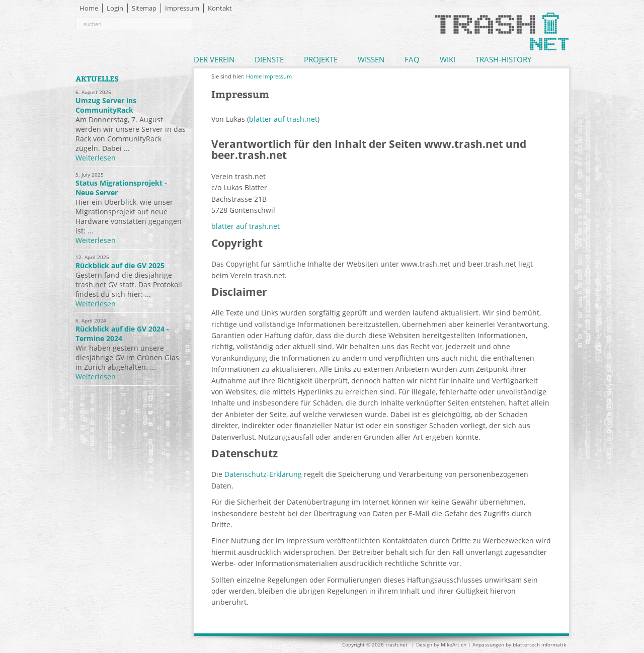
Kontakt (220, 8)
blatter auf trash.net (283, 119)
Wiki (448, 59)
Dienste (269, 59)
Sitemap (144, 8)
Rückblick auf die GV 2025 (120, 265)
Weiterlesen (96, 158)
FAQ (412, 59)
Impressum (182, 8)
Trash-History (503, 59)
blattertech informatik (539, 644)
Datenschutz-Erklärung (263, 474)
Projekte (321, 59)
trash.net (396, 644)
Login (115, 8)
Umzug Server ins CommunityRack (106, 105)
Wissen (371, 59)
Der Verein (214, 59)
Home (89, 8)
